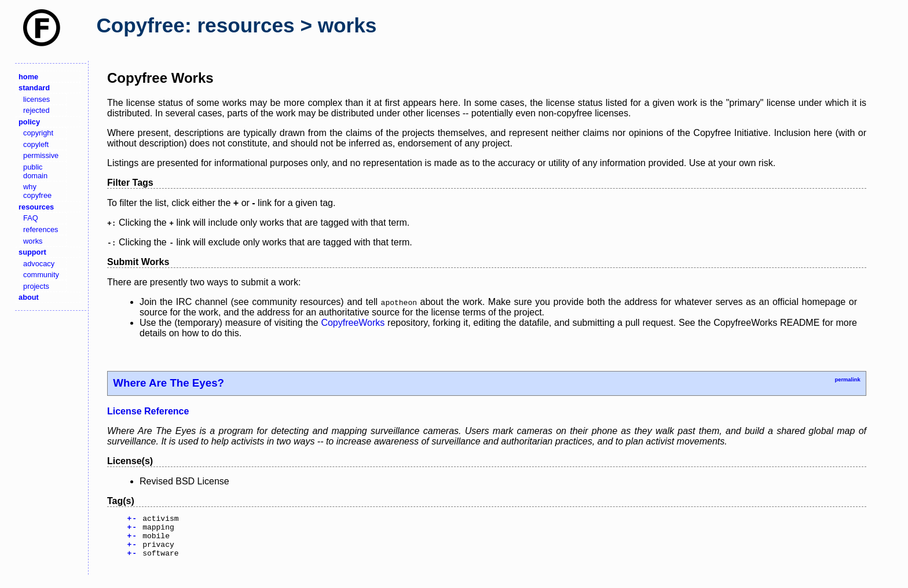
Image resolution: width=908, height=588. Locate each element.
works (33, 241)
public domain (35, 171)
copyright (38, 133)
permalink (847, 380)
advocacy (39, 264)
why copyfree (37, 191)
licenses (36, 99)
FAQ (31, 218)
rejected (36, 110)
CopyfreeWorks (353, 323)
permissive (41, 155)
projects (36, 286)
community (41, 275)
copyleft (36, 144)
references (41, 229)
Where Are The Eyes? (169, 383)
